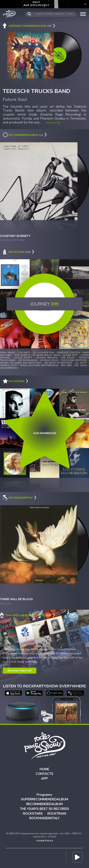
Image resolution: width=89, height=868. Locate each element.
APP (44, 779)
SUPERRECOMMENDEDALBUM (44, 799)
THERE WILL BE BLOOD (16, 599)
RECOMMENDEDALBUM (44, 804)
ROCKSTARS (33, 814)
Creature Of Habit (13, 240)
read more (53, 123)
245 (29, 26)
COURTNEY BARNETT (15, 236)
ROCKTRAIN (57, 814)
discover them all (20, 671)
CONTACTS (44, 774)
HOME (44, 769)
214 (25, 135)
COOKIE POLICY (45, 841)
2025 (28, 615)
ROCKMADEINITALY (44, 818)
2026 (18, 252)
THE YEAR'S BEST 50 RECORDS (44, 809)
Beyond (5, 603)
